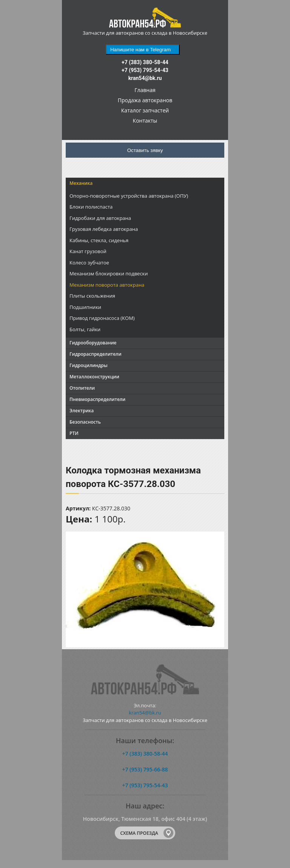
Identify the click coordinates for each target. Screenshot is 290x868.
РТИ (74, 433)
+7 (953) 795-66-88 (145, 769)
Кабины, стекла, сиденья (99, 240)
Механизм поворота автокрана (107, 285)
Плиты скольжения (92, 296)
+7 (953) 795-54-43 (145, 70)
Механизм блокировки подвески (109, 273)
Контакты (145, 121)
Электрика (82, 411)
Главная (145, 90)
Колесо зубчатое (89, 263)
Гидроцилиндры (89, 365)
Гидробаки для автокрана (100, 218)
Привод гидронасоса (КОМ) (102, 318)
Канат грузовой (88, 251)
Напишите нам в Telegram (140, 50)
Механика (81, 183)
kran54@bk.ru (145, 78)
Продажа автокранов (145, 100)
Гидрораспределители (96, 354)
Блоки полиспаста (91, 207)
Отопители (82, 388)
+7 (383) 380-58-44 (145, 62)
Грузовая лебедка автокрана (104, 229)
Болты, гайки (85, 329)
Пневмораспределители (97, 399)
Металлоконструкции (94, 377)
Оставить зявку (145, 150)
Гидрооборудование (93, 343)
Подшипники (85, 307)
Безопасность (85, 422)
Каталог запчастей (145, 110)
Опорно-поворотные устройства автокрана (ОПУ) (129, 196)
